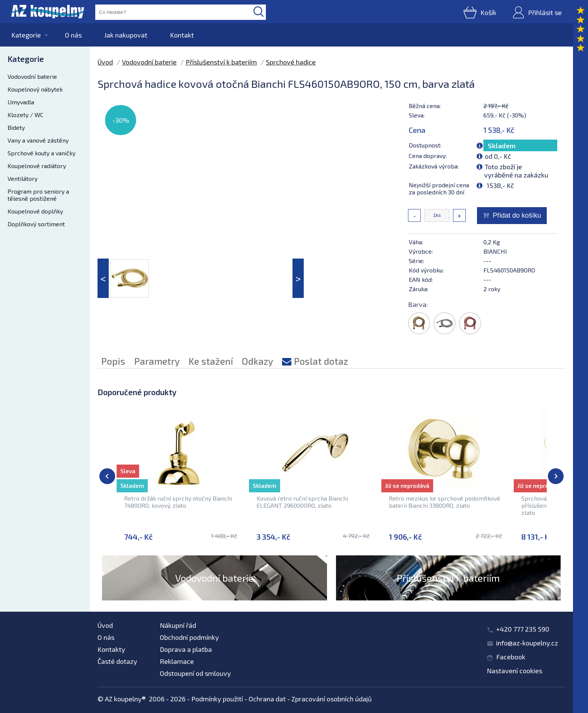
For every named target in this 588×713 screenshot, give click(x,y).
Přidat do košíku (517, 215)
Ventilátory (22, 178)
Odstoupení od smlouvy (195, 673)
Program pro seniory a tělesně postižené (38, 195)
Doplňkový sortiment (36, 224)
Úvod (105, 62)
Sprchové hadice (291, 62)
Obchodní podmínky (189, 637)
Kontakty (111, 649)
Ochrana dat (267, 699)
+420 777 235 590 (523, 629)
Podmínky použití (217, 699)
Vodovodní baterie (32, 76)
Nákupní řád (178, 625)
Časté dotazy (117, 661)
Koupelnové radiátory (37, 166)
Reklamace (177, 661)
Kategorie (26, 35)
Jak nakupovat (126, 35)
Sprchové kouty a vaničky (41, 153)
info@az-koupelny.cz (527, 643)
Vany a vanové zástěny (38, 140)
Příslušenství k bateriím (221, 62)
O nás (73, 35)
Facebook (511, 657)
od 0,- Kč (498, 156)
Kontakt (182, 35)
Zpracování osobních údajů (331, 699)
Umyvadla (21, 102)
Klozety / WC (25, 115)
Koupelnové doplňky (35, 211)
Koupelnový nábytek (35, 89)
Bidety (16, 127)
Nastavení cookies (514, 671)
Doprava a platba (186, 649)
